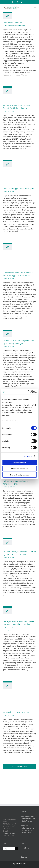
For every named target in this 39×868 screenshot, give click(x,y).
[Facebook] (22, 848)
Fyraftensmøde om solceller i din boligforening (29, 819)
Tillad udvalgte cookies (19, 469)
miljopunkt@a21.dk (10, 833)
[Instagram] (25, 848)
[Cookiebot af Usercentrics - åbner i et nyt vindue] (28, 392)
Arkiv (6, 26)
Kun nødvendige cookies (20, 475)
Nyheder (23, 26)
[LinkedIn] (28, 848)
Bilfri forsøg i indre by (12, 23)
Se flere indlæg (20, 767)
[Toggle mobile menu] (35, 7)
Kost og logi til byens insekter (16, 712)
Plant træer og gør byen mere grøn (19, 189)
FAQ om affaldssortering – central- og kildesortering (28, 829)
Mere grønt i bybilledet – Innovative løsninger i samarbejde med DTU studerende (19, 624)
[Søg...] (9, 849)
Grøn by (10, 26)
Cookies (24, 857)
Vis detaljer (28, 456)
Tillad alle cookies (19, 463)
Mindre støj (16, 26)
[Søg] (16, 849)
